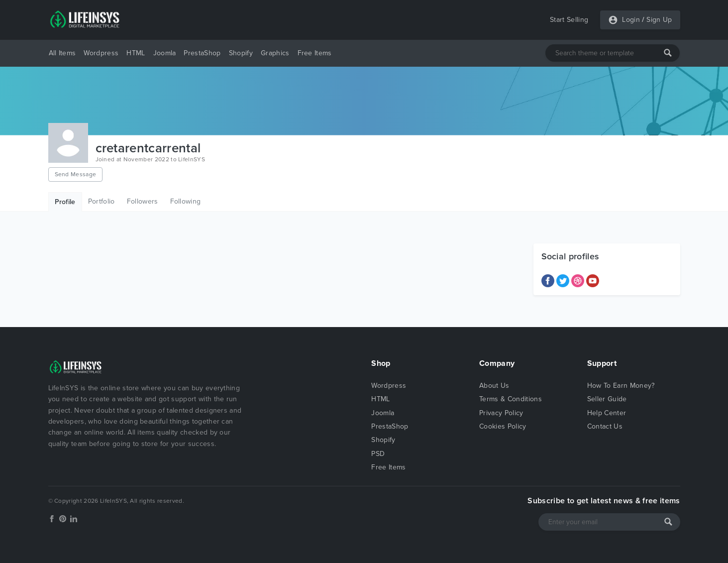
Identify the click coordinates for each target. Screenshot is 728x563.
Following (186, 201)
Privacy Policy (501, 413)
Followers (143, 201)
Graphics (275, 53)
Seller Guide (607, 399)
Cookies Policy (503, 426)
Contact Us (605, 426)
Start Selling (569, 20)
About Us (494, 386)
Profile (65, 202)
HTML (136, 53)
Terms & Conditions (511, 399)
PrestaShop (202, 53)
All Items (62, 53)
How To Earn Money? (621, 386)
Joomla (165, 53)
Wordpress (101, 53)
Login (631, 20)
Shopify (241, 53)
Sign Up (659, 20)
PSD (378, 454)
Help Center (607, 413)
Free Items (315, 53)
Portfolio (102, 201)
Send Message (76, 174)
